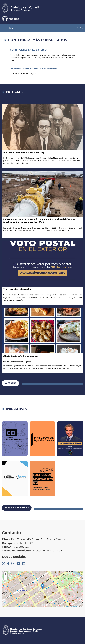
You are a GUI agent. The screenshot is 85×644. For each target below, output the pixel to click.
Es (82, 19)
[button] (42, 586)
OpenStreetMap (74, 607)
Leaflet (66, 607)
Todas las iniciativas (17, 508)
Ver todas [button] (10, 383)
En (76, 19)
